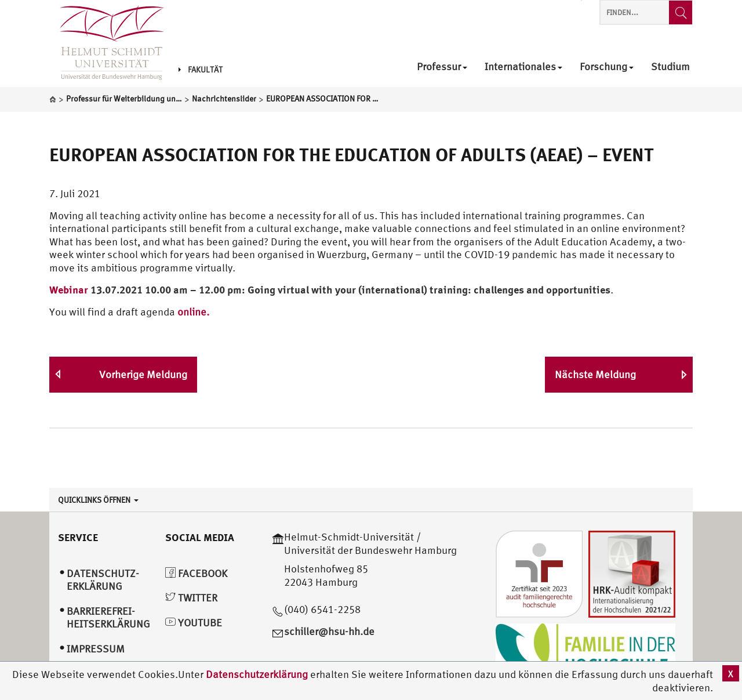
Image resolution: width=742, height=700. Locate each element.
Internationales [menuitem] (523, 67)
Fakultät (201, 70)
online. (193, 312)
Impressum (96, 649)
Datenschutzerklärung (257, 674)
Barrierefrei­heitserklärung (108, 618)
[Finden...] (681, 12)
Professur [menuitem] (442, 67)
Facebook (196, 573)
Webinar (69, 289)
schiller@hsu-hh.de (329, 631)
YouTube (194, 623)
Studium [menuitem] (670, 67)
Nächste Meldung (595, 374)
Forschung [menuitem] (607, 67)
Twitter (191, 598)
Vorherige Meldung (143, 374)
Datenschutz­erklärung (103, 580)
